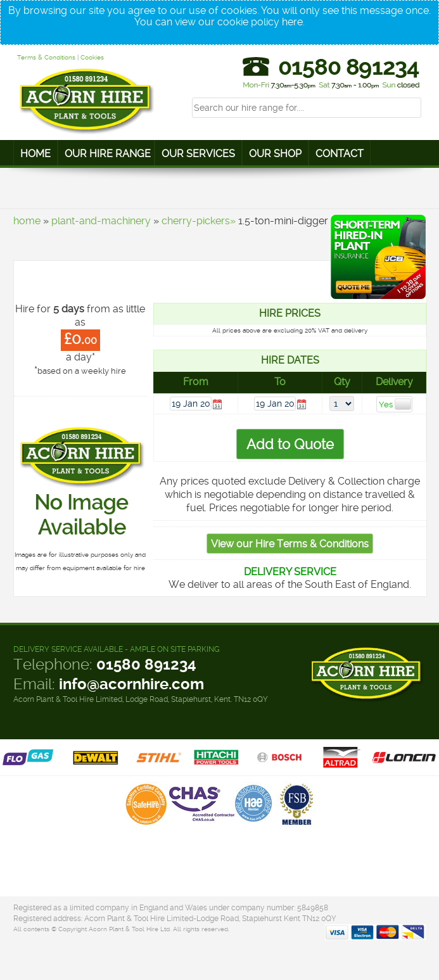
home (27, 221)
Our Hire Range (108, 154)
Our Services (198, 154)
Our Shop (275, 154)
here (292, 22)
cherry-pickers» (199, 221)
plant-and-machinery (101, 221)
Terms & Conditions (46, 57)
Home (35, 154)
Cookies (92, 57)
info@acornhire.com (131, 684)
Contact (340, 154)
